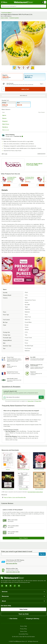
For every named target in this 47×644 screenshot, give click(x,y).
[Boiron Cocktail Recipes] (8, 481)
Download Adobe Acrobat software (35, 492)
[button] (14, 68)
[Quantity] (3, 89)
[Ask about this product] (23, 397)
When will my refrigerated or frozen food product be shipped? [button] (21, 411)
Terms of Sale (24, 626)
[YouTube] (6, 586)
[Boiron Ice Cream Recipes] (24, 461)
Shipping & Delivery (32, 619)
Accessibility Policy (23, 634)
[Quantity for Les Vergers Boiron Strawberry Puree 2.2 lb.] (38, 185)
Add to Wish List (23, 96)
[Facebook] (11, 586)
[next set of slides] (46, 181)
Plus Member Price (29, 76)
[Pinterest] (19, 586)
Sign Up (42, 554)
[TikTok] (15, 586)
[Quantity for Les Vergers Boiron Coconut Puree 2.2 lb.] (20, 185)
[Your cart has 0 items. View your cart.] (44, 2)
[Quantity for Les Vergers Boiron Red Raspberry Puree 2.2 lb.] (2, 185)
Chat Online (13, 619)
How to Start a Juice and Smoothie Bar (20, 497)
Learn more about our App (13, 572)
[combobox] (23, 6)
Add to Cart (7, 185)
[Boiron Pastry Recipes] (39, 461)
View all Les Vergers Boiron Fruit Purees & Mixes (34, 164)
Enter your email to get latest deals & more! (17, 551)
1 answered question (14, 18)
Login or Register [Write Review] (24, 538)
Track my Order (24, 614)
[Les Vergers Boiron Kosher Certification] (24, 481)
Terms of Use (30, 401)
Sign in (42, 84)
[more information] (22, 136)
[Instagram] (2, 586)
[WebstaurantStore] (23, 578)
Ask (41, 397)
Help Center (24, 609)
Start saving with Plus (12, 563)
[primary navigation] (4, 2)
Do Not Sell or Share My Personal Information (23, 637)
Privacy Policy (38, 401)
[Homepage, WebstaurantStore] (24, 2)
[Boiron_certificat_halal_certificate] (39, 481)
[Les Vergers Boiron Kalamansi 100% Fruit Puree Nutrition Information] (8, 461)
